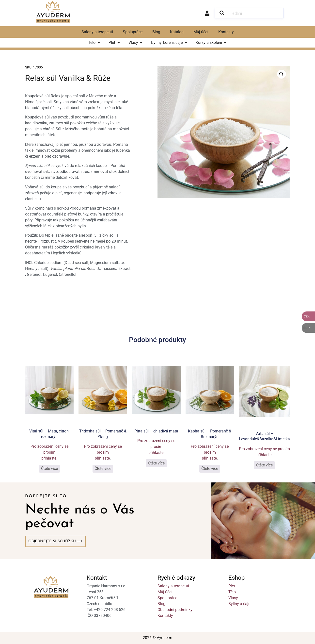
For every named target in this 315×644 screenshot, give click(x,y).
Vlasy (233, 598)
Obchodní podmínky (175, 610)
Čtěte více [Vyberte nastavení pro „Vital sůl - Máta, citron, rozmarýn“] (49, 469)
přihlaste (49, 458)
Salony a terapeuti (97, 32)
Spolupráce (133, 32)
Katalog (177, 32)
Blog (156, 32)
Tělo (232, 592)
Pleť (232, 586)
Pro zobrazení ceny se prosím (49, 449)
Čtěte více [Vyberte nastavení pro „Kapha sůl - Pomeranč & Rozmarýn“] (210, 469)
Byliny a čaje (239, 604)
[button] (282, 74)
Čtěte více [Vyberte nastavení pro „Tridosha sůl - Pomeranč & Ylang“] (103, 469)
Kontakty (226, 32)
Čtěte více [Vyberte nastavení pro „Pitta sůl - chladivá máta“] (156, 463)
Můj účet (201, 32)
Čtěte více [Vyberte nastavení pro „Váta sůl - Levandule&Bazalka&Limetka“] (264, 465)
